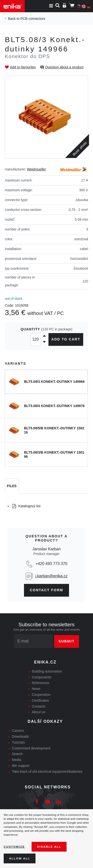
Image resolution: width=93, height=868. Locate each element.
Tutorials (18, 742)
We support (21, 766)
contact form (47, 590)
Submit (67, 641)
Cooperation (41, 695)
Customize (14, 847)
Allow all (20, 858)
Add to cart (66, 339)
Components (41, 677)
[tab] (12, 486)
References (41, 683)
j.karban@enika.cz (51, 576)
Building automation (47, 671)
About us (39, 712)
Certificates (40, 700)
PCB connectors (33, 19)
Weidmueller (36, 169)
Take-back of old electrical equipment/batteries (47, 772)
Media (17, 760)
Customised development (31, 748)
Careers (18, 731)
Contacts (39, 706)
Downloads (20, 736)
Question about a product (64, 67)
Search (17, 754)
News (36, 689)
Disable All (49, 847)
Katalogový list (26, 506)
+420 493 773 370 (51, 564)
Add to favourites (23, 67)
